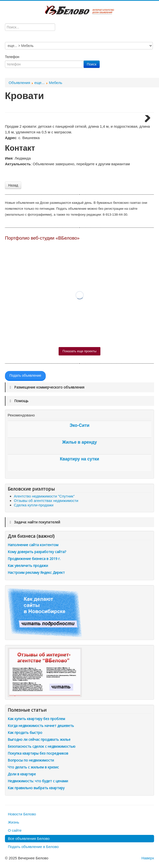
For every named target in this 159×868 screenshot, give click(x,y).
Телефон (13, 57)
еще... (39, 83)
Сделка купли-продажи (34, 505)
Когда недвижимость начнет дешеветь (41, 726)
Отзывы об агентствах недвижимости (46, 501)
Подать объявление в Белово (33, 847)
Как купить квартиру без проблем (36, 719)
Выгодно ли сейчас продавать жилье (39, 739)
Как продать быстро (25, 733)
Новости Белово (22, 814)
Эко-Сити (79, 425)
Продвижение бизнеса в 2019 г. (34, 559)
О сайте (15, 830)
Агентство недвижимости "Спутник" (44, 496)
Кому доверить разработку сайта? (37, 552)
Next (146, 120)
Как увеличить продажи (28, 566)
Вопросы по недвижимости (31, 760)
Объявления (19, 83)
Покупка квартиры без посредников (38, 753)
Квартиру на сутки (79, 459)
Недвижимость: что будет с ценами (38, 781)
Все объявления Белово (29, 838)
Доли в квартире (22, 774)
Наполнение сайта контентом (33, 545)
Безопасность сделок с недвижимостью (42, 746)
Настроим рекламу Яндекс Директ (36, 572)
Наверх (148, 858)
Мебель (56, 83)
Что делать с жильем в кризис (33, 767)
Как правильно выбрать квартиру (36, 788)
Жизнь (13, 822)
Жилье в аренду (79, 442)
